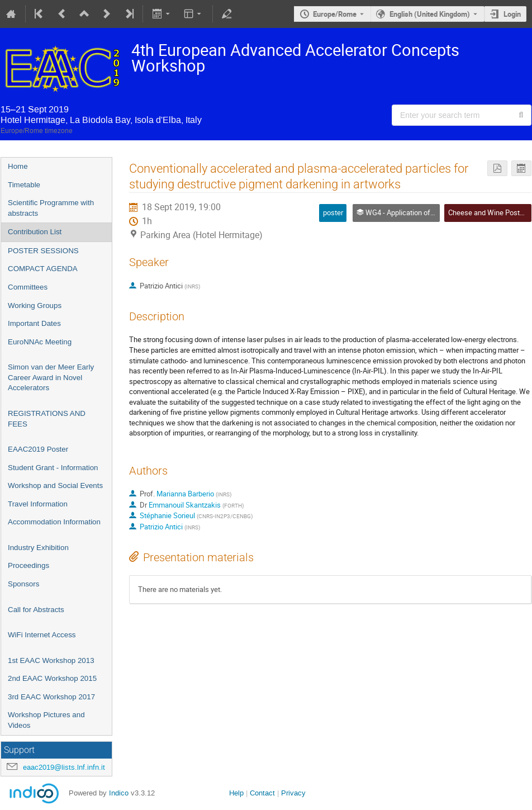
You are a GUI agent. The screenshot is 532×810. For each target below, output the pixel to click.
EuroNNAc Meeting (40, 342)
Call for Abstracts (36, 610)
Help (236, 793)
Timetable (24, 185)
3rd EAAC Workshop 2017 (51, 697)
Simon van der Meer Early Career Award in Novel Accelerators (51, 377)
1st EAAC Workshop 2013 (51, 660)
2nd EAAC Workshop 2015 (52, 678)
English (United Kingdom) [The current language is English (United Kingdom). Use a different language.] (430, 14)
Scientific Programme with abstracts (51, 208)
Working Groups (35, 305)
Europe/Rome (335, 14)
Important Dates (34, 323)
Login (512, 14)
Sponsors (23, 584)
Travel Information (38, 504)
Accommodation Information (54, 522)
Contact (262, 793)
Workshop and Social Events (55, 485)
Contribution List (35, 232)
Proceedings (28, 565)
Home (18, 166)
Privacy (293, 793)
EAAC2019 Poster (38, 449)
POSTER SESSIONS (43, 251)
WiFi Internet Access (42, 635)
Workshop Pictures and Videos (46, 720)
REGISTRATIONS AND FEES (47, 419)
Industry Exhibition (38, 548)
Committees (28, 287)
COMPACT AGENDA (43, 269)
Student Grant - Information (53, 468)
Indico (119, 793)
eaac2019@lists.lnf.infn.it (64, 767)
